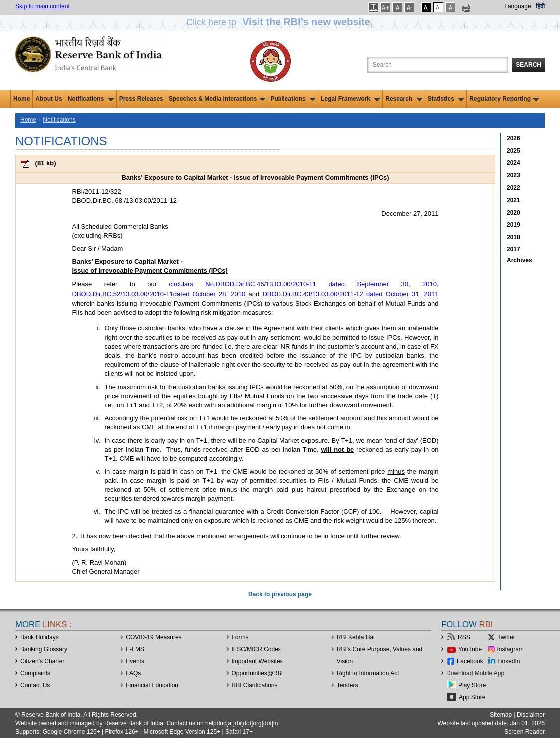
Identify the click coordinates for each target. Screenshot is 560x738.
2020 (513, 213)
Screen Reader (524, 732)
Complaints (35, 673)
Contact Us (35, 685)
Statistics (446, 99)
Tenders (348, 685)
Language (517, 6)
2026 (513, 138)
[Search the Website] (438, 65)
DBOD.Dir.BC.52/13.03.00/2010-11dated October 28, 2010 (159, 294)
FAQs (133, 673)
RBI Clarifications (255, 685)
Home (22, 99)
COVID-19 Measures (153, 637)
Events (135, 661)
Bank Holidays (40, 637)
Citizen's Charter (42, 661)
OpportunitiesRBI (258, 673)
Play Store (472, 685)
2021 (513, 200)
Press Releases (141, 99)
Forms (240, 637)
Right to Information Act (368, 673)
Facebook (470, 661)
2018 (513, 237)
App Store (472, 697)
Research (404, 99)
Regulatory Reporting (504, 99)
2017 (513, 249)
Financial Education (152, 685)
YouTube (470, 649)
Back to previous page (280, 594)
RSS (464, 637)
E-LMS (135, 649)
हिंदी (540, 6)
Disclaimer (531, 715)
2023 (513, 175)
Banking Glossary (44, 649)
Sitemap (501, 715)
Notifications (91, 99)
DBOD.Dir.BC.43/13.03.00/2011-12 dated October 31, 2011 (350, 294)
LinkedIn (508, 661)
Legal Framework (350, 99)
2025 (513, 151)
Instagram (510, 649)
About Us (49, 99)
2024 (513, 163)
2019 (513, 225)
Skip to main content (43, 6)
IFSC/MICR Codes (256, 649)
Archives (519, 260)
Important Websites (257, 661)
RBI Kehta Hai (356, 637)
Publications (293, 99)
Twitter (506, 637)
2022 (513, 188)
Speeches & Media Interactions (217, 99)
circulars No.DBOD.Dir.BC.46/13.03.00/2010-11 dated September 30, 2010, (303, 284)
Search (528, 65)
